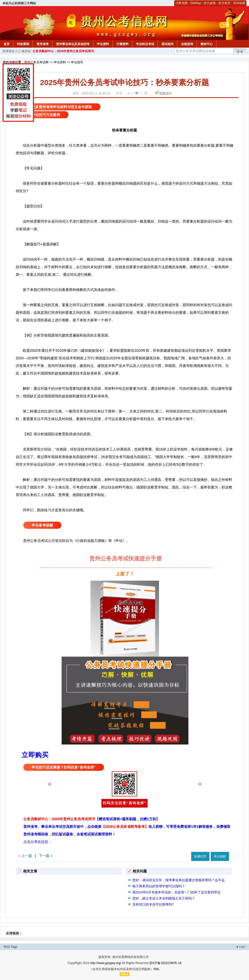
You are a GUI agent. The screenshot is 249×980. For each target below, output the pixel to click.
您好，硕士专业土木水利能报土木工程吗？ (164, 898)
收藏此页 (200, 856)
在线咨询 (187, 44)
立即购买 (35, 755)
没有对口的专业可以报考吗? (153, 904)
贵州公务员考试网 (36, 62)
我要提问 (165, 93)
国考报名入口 (12, 51)
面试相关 (168, 44)
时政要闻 (23, 44)
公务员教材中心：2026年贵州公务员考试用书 (63, 51)
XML (157, 969)
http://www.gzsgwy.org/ (106, 963)
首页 (7, 44)
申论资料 (103, 44)
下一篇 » (46, 856)
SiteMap (196, 3)
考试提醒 (220, 856)
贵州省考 (43, 44)
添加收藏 (239, 3)
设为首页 (224, 3)
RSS (7, 947)
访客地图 (182, 3)
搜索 (240, 52)
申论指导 (77, 62)
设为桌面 (210, 3)
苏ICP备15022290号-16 (165, 963)
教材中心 (207, 44)
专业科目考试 (145, 44)
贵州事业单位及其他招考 (73, 44)
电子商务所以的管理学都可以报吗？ (159, 886)
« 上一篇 (25, 856)
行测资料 (122, 44)
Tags (14, 947)
